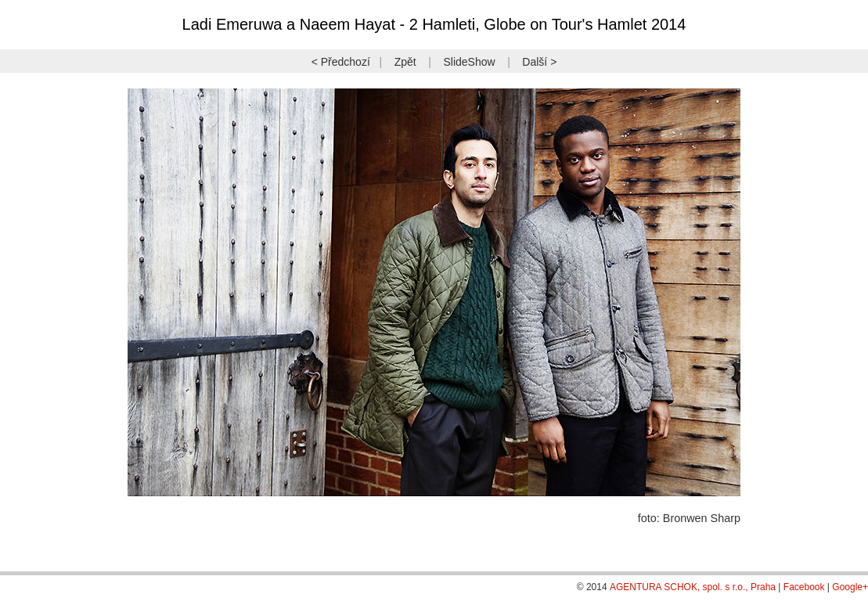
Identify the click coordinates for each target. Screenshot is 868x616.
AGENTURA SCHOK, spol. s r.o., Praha (693, 587)
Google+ (850, 587)
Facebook (804, 587)
